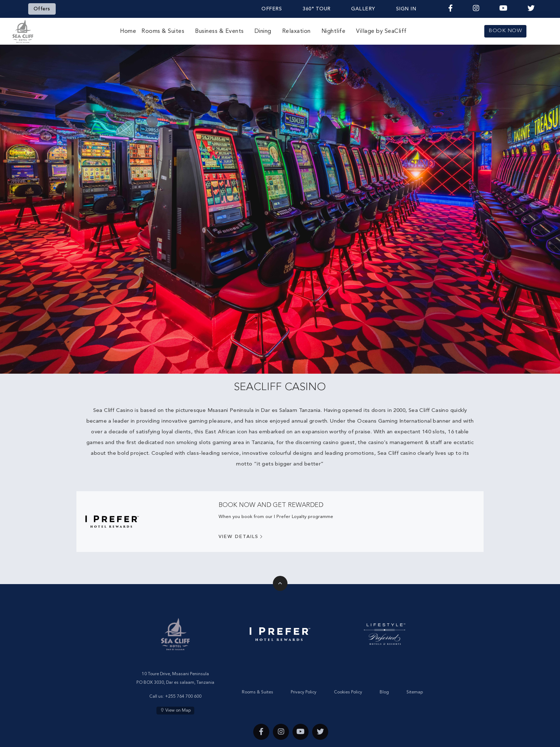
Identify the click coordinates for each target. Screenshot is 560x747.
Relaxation (296, 31)
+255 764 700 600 (183, 697)
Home (128, 31)
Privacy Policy (304, 692)
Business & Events (219, 31)
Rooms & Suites (163, 31)
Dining (263, 31)
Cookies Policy (348, 692)
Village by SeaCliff (381, 31)
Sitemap (415, 692)
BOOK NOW (505, 31)
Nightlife (334, 31)
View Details (241, 537)
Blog (384, 692)
